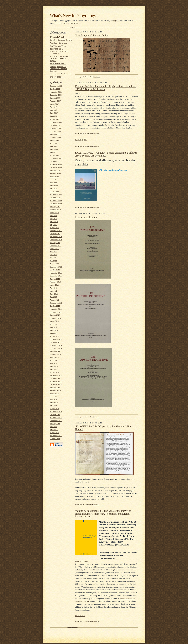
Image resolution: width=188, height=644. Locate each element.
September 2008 (56, 158)
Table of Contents (82, 561)
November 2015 (56, 418)
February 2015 (55, 390)
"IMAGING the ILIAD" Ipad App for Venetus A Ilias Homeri (103, 428)
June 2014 (54, 366)
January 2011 (55, 243)
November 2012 (56, 309)
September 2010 (56, 231)
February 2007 (55, 101)
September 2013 (56, 339)
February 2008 (55, 137)
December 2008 (56, 167)
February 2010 (55, 210)
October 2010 (55, 234)
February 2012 (55, 282)
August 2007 (55, 119)
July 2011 (53, 261)
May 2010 (54, 219)
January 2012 (55, 279)
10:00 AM (97, 417)
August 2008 (55, 155)
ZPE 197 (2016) (56, 77)
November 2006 (56, 92)
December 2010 (56, 240)
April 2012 (54, 288)
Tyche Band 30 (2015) (58, 64)
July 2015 (53, 406)
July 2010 (53, 225)
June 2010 (54, 222)
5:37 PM (97, 133)
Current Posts (55, 439)
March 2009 (54, 176)
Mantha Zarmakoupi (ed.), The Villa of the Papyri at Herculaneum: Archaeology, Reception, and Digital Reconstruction (103, 514)
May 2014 (54, 363)
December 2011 (56, 276)
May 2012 (54, 291)
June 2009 (54, 185)
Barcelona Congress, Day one (61, 40)
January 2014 (55, 351)
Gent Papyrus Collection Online (92, 36)
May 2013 (54, 327)
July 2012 (53, 297)
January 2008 (55, 134)
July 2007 (53, 116)
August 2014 (55, 372)
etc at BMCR (80, 616)
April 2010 (54, 216)
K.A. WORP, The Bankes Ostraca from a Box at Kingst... (59, 59)
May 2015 (54, 400)
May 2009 (54, 183)
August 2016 (55, 433)
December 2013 (56, 348)
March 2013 (54, 321)
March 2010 (54, 213)
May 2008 (54, 146)
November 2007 (56, 128)
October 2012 (55, 306)
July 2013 (53, 333)
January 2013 (55, 315)
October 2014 (55, 378)
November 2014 (56, 381)
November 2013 (56, 345)
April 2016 (54, 427)
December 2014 (56, 384)
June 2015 (54, 402)
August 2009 (55, 191)
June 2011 (54, 258)
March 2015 (54, 394)
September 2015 (56, 412)
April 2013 (54, 324)
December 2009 (56, 204)
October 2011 (55, 270)
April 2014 (54, 360)
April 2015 (54, 396)
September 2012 (56, 303)
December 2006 (56, 95)
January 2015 (55, 387)
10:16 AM (97, 77)
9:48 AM (97, 621)
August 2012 (55, 300)
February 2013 (55, 318)
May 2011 (54, 255)
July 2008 (53, 152)
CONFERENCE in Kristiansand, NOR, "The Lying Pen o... (59, 51)
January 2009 (55, 170)
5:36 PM (97, 146)
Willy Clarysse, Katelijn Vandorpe (113, 170)
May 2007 (54, 110)
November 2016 (56, 436)
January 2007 (55, 98)
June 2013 (54, 330)
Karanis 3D (81, 140)
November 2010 (56, 237)
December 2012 (56, 312)
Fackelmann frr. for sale (59, 43)
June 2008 (54, 149)
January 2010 (55, 207)
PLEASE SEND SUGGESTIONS (67, 23)
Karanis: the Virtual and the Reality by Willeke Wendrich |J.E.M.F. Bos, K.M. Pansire (105, 88)
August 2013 (55, 336)
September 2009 (56, 195)
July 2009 (53, 189)
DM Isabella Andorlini (58, 37)
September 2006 (56, 86)
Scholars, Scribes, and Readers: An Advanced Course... (58, 69)
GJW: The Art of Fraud (58, 46)
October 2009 (55, 197)
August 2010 (55, 228)
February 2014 (55, 354)
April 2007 (54, 107)
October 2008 (55, 161)
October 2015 (55, 415)
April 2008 (54, 143)
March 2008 (54, 140)
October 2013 (55, 342)
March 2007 (54, 104)
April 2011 (54, 252)
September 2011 (56, 267)
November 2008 (56, 164)
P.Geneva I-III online (86, 217)
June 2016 (54, 430)
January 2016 (55, 424)
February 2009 (55, 173)
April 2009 (54, 179)
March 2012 (54, 285)
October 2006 (55, 89)
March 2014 (54, 357)
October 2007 (55, 125)
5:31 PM (97, 207)
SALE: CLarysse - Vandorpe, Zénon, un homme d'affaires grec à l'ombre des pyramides (106, 154)
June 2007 (54, 113)
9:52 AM (97, 505)
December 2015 (56, 421)
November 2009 (56, 201)
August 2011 (55, 264)
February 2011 (55, 246)
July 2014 (53, 369)
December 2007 (56, 131)
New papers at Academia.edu (61, 74)
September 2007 (56, 122)
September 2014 (56, 375)
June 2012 (54, 294)
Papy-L (116, 21)
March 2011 (54, 249)
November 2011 (56, 273)
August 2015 (55, 409)
